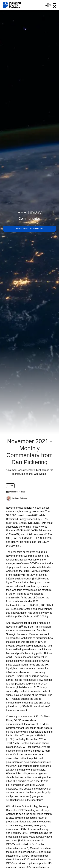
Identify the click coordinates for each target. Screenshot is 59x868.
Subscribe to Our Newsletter (29, 229)
